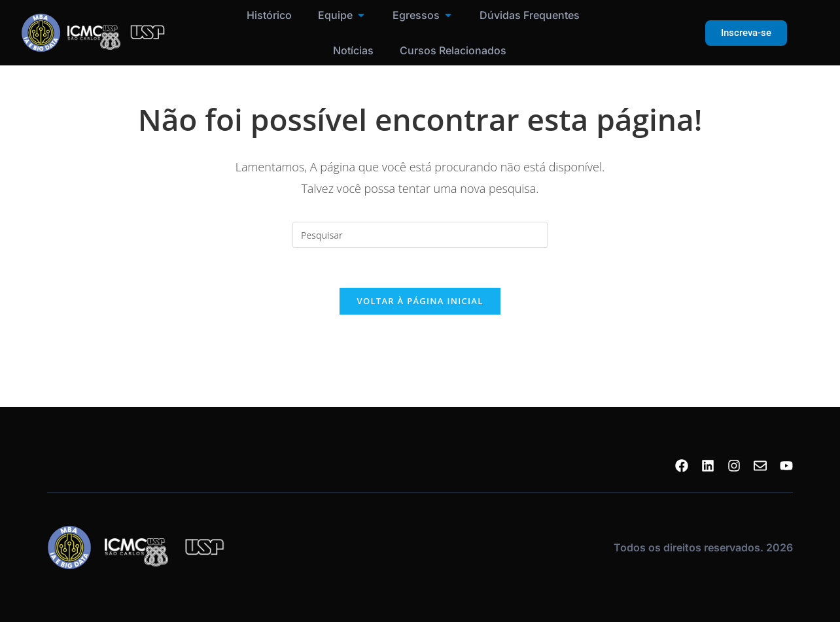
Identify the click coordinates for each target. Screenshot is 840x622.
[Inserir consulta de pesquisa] (420, 235)
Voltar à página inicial (420, 301)
